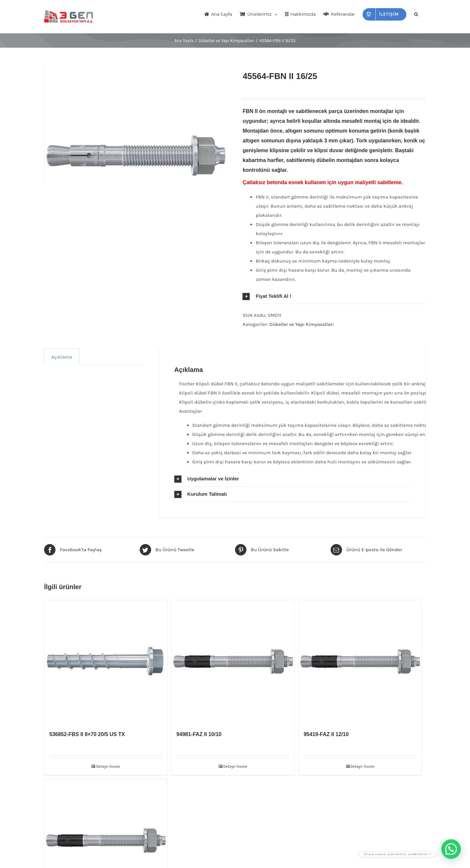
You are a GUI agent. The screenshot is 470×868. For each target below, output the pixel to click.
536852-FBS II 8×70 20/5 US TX (87, 734)
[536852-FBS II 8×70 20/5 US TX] (106, 662)
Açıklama (62, 357)
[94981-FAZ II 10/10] (233, 662)
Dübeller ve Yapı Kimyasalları (301, 324)
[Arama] (416, 14)
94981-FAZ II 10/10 (199, 734)
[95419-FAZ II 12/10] (360, 662)
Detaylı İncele (108, 766)
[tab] (334, 296)
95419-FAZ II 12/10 (326, 734)
